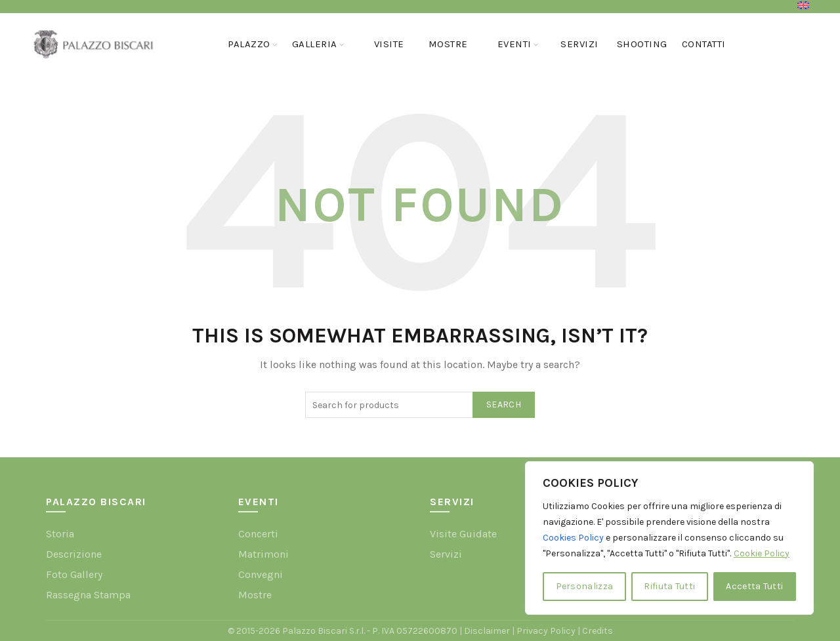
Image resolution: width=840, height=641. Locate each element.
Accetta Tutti (754, 586)
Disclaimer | (490, 631)
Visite (389, 44)
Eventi (514, 44)
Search (504, 404)
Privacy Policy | (549, 631)
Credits (598, 631)
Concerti (258, 534)
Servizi (579, 44)
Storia (60, 534)
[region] (669, 538)
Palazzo (249, 44)
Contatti (704, 44)
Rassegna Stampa (88, 595)
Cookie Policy (762, 553)
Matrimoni (263, 554)
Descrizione (74, 554)
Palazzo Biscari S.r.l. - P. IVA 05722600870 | (373, 631)
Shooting (642, 44)
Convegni (261, 574)
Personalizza (585, 586)
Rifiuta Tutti (669, 586)
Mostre (448, 44)
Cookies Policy (573, 538)
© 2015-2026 (255, 631)
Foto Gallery (74, 574)
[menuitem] (803, 5)
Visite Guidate (463, 534)
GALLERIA (315, 44)
